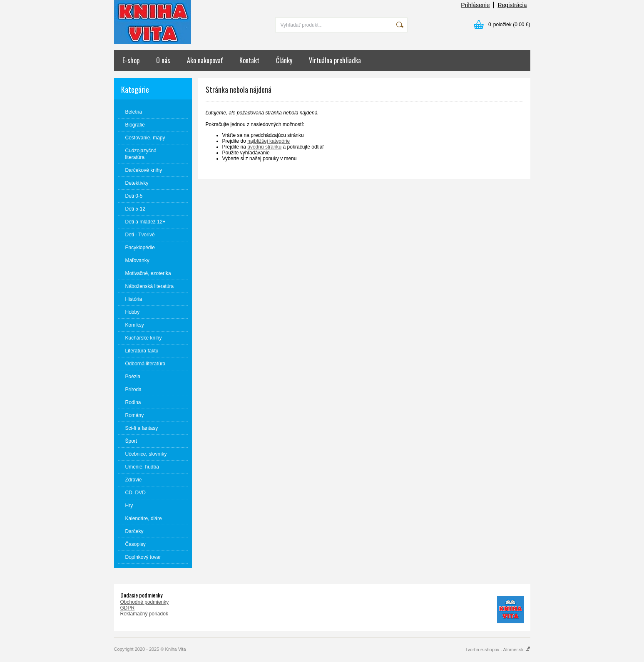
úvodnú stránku (264, 147)
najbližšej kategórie (269, 141)
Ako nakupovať (205, 60)
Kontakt (249, 60)
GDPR (128, 608)
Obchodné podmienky (145, 602)
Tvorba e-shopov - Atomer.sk (498, 650)
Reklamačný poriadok (144, 614)
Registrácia (512, 5)
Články (284, 60)
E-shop (131, 60)
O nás (163, 60)
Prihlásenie (475, 5)
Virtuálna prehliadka (335, 60)
